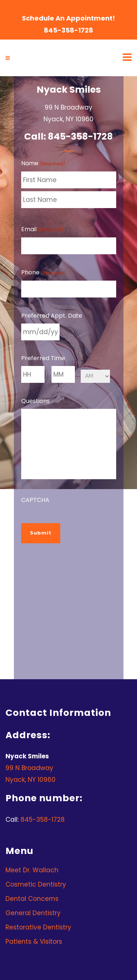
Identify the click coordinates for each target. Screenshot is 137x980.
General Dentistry (33, 913)
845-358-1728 (68, 30)
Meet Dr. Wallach (32, 870)
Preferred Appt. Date (52, 316)
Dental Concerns (32, 899)
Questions (35, 401)
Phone (44, 273)
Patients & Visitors (34, 942)
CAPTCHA (35, 500)
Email (42, 230)
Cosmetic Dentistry (36, 884)
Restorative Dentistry (38, 927)
